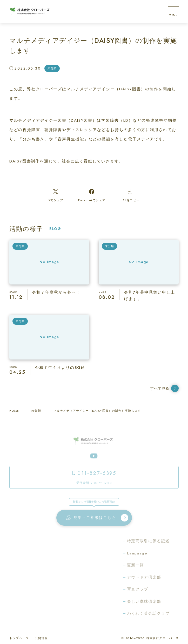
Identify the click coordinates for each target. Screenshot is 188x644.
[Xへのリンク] (56, 195)
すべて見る (164, 388)
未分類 (36, 411)
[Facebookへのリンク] (92, 195)
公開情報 (42, 638)
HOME (14, 411)
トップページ (19, 638)
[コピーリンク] (130, 195)
